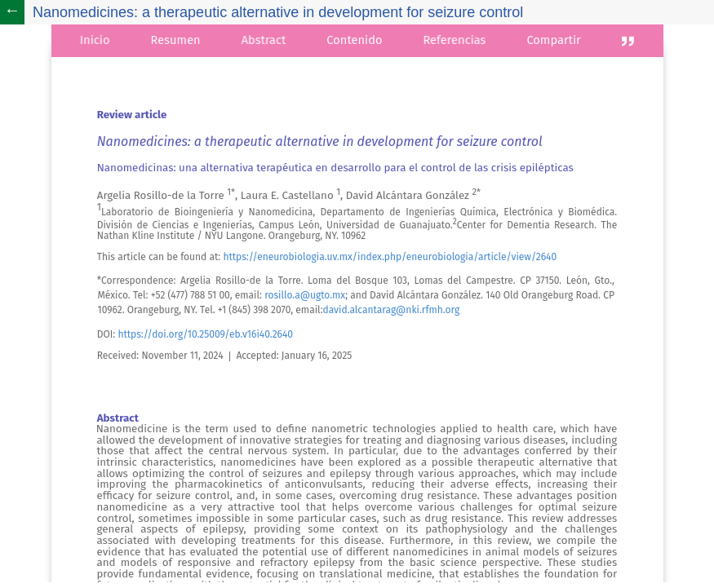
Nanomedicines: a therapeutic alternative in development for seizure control (278, 12)
